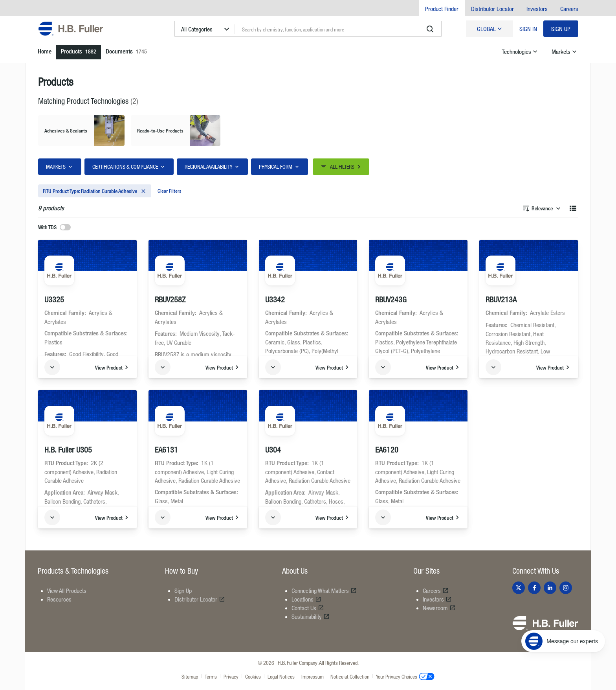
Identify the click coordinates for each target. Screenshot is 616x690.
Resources (59, 599)
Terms (211, 676)
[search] (430, 29)
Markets (565, 52)
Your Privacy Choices (405, 676)
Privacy (231, 676)
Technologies (520, 52)
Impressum (313, 676)
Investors (537, 9)
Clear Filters (170, 191)
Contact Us (308, 608)
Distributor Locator (492, 9)
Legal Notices (281, 676)
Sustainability (311, 616)
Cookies (253, 676)
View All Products (67, 591)
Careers (569, 9)
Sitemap (190, 676)
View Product (113, 367)
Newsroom (439, 608)
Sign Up (561, 29)
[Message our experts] (563, 641)
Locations (306, 599)
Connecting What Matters (324, 591)
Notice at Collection (350, 676)
